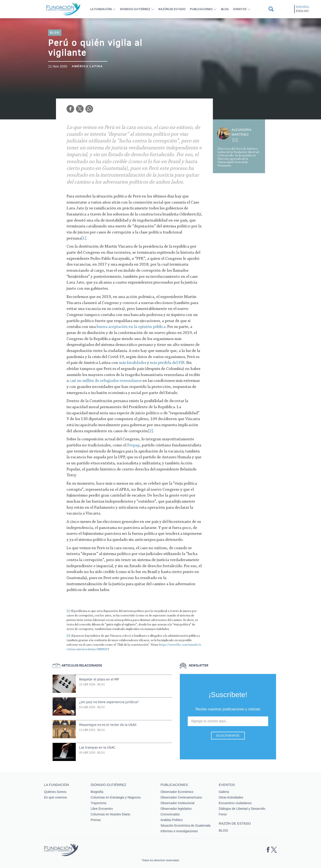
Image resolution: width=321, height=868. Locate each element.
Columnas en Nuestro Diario (110, 814)
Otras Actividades (231, 797)
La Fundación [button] (101, 9)
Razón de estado (172, 9)
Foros (223, 814)
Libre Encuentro (102, 809)
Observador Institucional (177, 803)
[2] (68, 636)
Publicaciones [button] (201, 9)
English (302, 11)
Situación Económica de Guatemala (186, 825)
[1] (68, 611)
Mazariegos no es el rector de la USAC (108, 725)
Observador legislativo (176, 809)
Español (303, 7)
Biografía (97, 792)
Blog (225, 9)
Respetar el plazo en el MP (99, 679)
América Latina (87, 66)
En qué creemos (56, 797)
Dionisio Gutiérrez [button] (135, 9)
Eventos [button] (240, 9)
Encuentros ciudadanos (235, 803)
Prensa (96, 820)
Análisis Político (172, 820)
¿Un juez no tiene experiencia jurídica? (109, 702)
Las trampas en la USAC (97, 747)
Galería (224, 792)
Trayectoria (98, 803)
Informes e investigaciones (179, 831)
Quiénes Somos (55, 792)
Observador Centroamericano (181, 797)
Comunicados (170, 814)
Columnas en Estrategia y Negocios (116, 797)
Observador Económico (177, 792)
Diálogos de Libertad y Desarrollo (242, 809)
